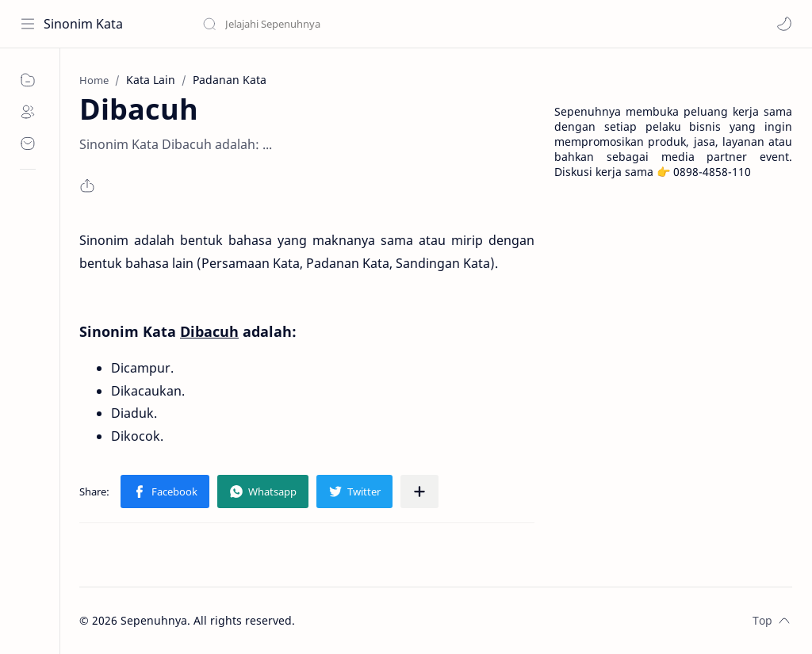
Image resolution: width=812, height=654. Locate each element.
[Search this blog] (329, 24)
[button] (784, 24)
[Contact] (28, 143)
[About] (28, 112)
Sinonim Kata (83, 24)
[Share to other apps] (419, 491)
